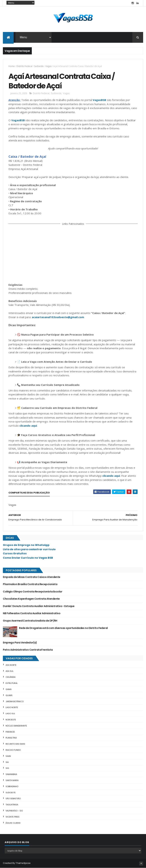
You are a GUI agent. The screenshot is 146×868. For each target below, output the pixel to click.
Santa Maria (12, 780)
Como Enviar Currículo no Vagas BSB (28, 558)
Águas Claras (13, 823)
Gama (9, 689)
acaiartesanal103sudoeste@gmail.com (58, 317)
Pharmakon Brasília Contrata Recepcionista (30, 584)
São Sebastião (13, 798)
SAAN (8, 756)
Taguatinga (12, 805)
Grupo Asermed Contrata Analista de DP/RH (30, 621)
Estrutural (12, 683)
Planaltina (11, 738)
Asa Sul (10, 671)
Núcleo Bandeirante (16, 726)
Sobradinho (12, 786)
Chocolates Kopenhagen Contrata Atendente (31, 599)
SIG (7, 768)
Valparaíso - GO (14, 811)
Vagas (48, 66)
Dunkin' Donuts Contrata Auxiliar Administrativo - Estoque (39, 606)
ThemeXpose (23, 863)
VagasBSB (99, 100)
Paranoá (10, 732)
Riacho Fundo (13, 750)
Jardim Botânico (15, 701)
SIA (7, 762)
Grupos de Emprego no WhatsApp (26, 545)
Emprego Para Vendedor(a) (20, 643)
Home (12, 66)
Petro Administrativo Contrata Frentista (28, 650)
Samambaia (11, 774)
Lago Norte (12, 707)
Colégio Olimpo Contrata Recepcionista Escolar (33, 592)
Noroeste (11, 720)
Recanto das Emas (15, 744)
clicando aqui (28, 426)
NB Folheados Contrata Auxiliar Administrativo (32, 613)
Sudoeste (39, 66)
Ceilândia (11, 677)
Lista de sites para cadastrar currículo (29, 549)
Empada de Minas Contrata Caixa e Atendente (32, 577)
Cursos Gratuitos (15, 553)
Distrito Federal (24, 66)
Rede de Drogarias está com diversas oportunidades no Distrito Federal (63, 628)
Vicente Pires (12, 817)
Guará (9, 695)
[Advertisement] (73, 253)
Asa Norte (11, 665)
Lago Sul (10, 714)
